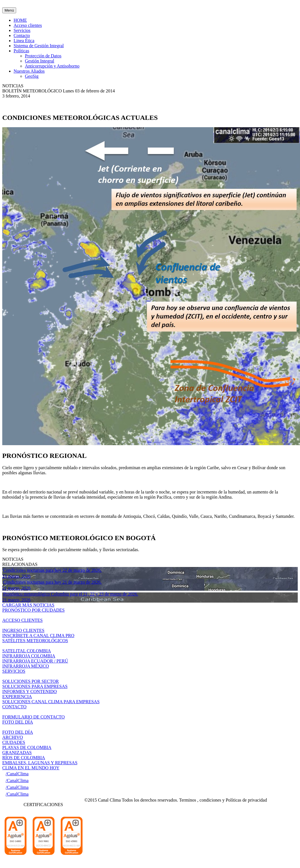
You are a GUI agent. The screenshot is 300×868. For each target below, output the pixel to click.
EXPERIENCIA (17, 697)
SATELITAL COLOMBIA (27, 651)
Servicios (22, 30)
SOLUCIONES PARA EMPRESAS (35, 686)
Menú (9, 10)
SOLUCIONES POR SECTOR (31, 681)
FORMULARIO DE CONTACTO (34, 717)
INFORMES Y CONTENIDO (30, 691)
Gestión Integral (40, 61)
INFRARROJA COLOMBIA (29, 656)
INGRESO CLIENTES (23, 630)
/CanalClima (17, 774)
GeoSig (32, 76)
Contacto (22, 35)
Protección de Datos (43, 56)
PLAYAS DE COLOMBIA (27, 747)
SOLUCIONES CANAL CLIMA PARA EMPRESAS (51, 702)
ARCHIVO (13, 737)
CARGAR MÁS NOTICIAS (28, 605)
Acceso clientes (28, 25)
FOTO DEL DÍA (18, 732)
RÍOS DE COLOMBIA (24, 758)
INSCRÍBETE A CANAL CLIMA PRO (38, 636)
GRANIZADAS (17, 753)
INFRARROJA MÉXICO (26, 666)
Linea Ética (24, 41)
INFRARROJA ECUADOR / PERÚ (35, 661)
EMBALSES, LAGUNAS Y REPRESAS (40, 763)
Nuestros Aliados (29, 71)
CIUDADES (14, 742)
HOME (20, 20)
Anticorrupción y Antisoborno (52, 66)
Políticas (21, 51)
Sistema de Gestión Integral (39, 46)
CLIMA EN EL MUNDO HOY (31, 768)
